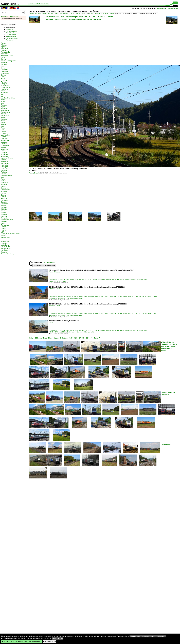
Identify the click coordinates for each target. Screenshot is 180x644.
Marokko (4, 144)
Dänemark (4, 71)
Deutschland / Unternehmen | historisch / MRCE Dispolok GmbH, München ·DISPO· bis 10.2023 (79, 296)
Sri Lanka (4, 207)
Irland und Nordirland (8, 98)
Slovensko (166, 444)
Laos (3, 130)
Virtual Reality (6, 247)
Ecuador (4, 75)
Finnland (4, 80)
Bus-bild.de (9, 29)
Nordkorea (4, 165)
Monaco (4, 151)
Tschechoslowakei (7, 220)
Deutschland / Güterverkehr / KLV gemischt (80, 332)
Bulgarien (4, 64)
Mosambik (4, 156)
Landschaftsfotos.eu (12, 38)
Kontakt (37, 4)
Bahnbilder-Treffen (7, 56)
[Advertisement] (69, 43)
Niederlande (5, 163)
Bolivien (4, 59)
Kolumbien (4, 119)
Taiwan (3, 213)
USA (2, 232)
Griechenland (5, 86)
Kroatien (4, 124)
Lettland (4, 131)
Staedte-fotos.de (11, 36)
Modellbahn (5, 245)
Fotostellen (5, 250)
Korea (3, 121)
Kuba (3, 126)
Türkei (3, 223)
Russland (4, 184)
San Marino (5, 188)
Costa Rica (5, 70)
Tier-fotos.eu (10, 40)
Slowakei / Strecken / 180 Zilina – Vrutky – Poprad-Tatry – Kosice (73, 19)
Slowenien (4, 204)
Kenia (3, 117)
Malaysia (4, 142)
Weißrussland (5, 237)
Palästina (4, 172)
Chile (3, 66)
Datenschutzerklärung (7, 254)
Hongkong (4, 89)
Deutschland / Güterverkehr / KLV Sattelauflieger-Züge (66, 298)
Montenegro (5, 154)
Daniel (51, 323)
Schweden (4, 192)
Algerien (4, 47)
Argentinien (5, 49)
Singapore (4, 200)
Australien (4, 54)
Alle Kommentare (49, 263)
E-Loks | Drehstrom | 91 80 (79, 13)
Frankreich (4, 82)
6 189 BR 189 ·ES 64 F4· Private (102, 13)
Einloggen (161, 8)
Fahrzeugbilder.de (11, 31)
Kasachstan (5, 116)
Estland (3, 79)
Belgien (3, 57)
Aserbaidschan (6, 52)
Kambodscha (5, 112)
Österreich (4, 169)
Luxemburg (5, 139)
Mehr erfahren (58, 639)
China (3, 68)
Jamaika (4, 105)
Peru (2, 177)
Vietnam (4, 236)
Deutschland (64, 13)
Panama (4, 174)
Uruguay (4, 230)
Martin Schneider (55, 272)
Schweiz (4, 193)
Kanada (3, 114)
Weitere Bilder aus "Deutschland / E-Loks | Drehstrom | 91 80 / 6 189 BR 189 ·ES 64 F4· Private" (64, 338)
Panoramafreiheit (7, 176)
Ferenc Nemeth (34, 173)
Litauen (3, 137)
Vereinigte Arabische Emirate (11, 234)
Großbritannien (6, 87)
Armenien (4, 50)
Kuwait (3, 128)
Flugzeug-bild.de (11, 35)
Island (3, 100)
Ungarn (3, 229)
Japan (3, 107)
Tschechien (5, 218)
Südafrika (4, 209)
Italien (3, 103)
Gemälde (4, 243)
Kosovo (3, 123)
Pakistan (4, 170)
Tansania (4, 214)
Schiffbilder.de (10, 33)
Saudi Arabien (6, 190)
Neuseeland (5, 162)
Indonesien (5, 93)
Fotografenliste (6, 249)
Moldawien (4, 149)
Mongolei (4, 153)
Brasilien (4, 63)
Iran (2, 96)
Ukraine (3, 227)
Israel (3, 101)
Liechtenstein (5, 135)
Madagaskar (5, 140)
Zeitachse (4, 252)
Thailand (4, 216)
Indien (3, 91)
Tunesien (4, 222)
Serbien (3, 197)
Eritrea (3, 77)
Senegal (4, 195)
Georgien (4, 84)
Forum (31, 4)
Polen (3, 179)
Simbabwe (4, 199)
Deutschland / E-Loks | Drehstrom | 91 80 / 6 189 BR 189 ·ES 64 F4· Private (79, 17)
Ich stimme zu (49, 641)
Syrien (3, 211)
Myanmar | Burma (7, 158)
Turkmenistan (5, 225)
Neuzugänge (5, 242)
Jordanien (4, 109)
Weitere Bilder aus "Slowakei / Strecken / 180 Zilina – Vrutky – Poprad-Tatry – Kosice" (169, 346)
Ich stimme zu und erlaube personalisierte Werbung (22, 641)
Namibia (4, 160)
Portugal (4, 181)
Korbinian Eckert (55, 289)
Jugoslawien (5, 110)
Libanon (4, 133)
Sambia (3, 186)
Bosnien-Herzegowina (8, 61)
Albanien (4, 45)
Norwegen (4, 167)
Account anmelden (171, 8)
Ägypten (4, 43)
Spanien (4, 206)
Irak (2, 94)
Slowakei (4, 202)
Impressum (45, 4)
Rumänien (4, 183)
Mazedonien (5, 146)
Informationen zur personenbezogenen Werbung (148, 636)
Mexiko (3, 147)
